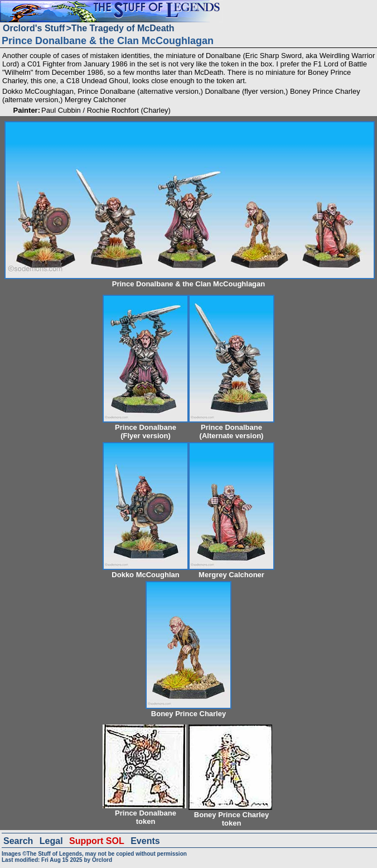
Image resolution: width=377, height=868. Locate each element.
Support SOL (97, 841)
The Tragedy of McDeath (123, 28)
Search (18, 841)
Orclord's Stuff (34, 28)
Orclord (102, 860)
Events (145, 841)
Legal (51, 841)
